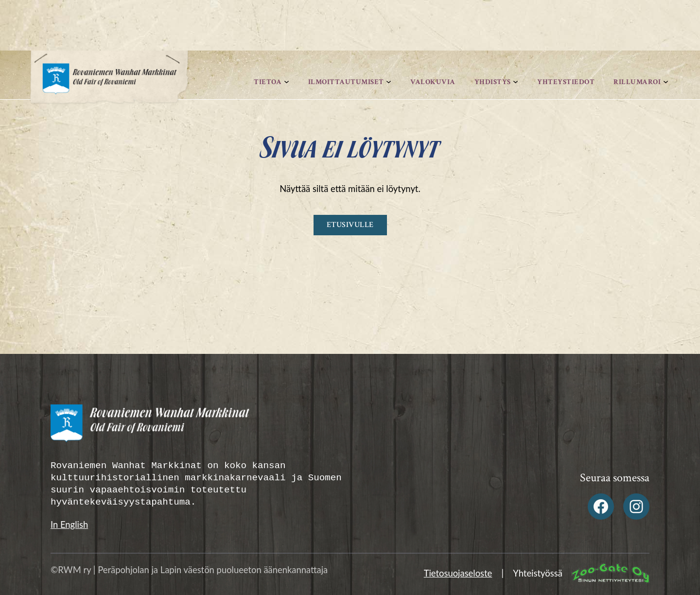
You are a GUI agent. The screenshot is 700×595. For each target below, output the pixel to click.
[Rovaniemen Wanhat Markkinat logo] (109, 85)
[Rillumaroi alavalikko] (666, 82)
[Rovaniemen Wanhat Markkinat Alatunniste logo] (198, 428)
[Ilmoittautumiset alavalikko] (389, 82)
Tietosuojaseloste (458, 573)
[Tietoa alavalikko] (287, 82)
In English (69, 525)
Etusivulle (350, 225)
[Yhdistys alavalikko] (516, 82)
